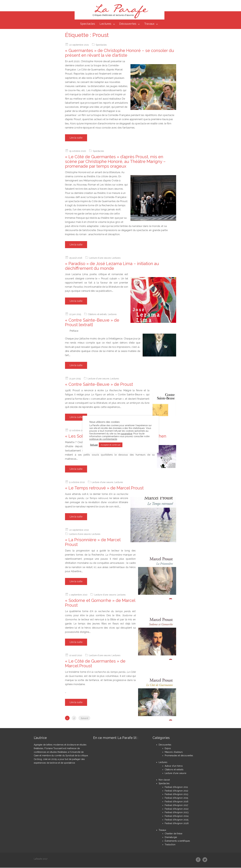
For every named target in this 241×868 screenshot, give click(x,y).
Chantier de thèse (174, 834)
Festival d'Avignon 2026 (177, 823)
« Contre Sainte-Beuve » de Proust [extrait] (92, 323)
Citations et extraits (97, 315)
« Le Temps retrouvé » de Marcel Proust (104, 488)
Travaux (149, 24)
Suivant (84, 718)
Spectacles (88, 24)
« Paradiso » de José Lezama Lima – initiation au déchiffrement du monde (112, 266)
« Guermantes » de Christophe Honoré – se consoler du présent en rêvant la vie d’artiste (120, 53)
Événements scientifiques (177, 841)
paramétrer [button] (127, 434)
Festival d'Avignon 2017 (176, 805)
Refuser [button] (94, 445)
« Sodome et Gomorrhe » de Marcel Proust (100, 603)
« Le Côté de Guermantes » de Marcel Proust (95, 664)
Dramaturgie (171, 838)
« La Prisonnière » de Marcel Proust (93, 542)
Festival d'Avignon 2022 (177, 809)
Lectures (105, 24)
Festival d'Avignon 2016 (177, 802)
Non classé (164, 780)
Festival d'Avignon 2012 (177, 791)
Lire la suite (76, 138)
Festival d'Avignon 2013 (177, 795)
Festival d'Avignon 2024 (177, 816)
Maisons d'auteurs (174, 752)
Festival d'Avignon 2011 (176, 787)
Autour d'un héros (174, 766)
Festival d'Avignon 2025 (177, 820)
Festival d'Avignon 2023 (177, 813)
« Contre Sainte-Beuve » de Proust (99, 385)
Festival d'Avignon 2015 (176, 798)
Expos (168, 749)
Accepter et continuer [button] (111, 445)
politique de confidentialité (103, 439)
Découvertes (128, 24)
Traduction (170, 845)
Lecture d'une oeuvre (100, 258)
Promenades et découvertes (179, 756)
